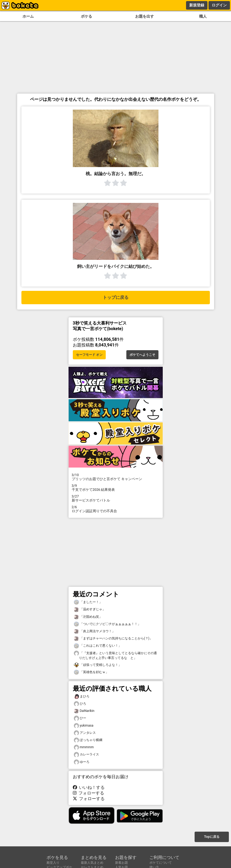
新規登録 (197, 5)
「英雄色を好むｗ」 (91, 672)
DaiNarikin (84, 711)
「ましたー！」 (88, 602)
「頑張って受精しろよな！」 (98, 665)
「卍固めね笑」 (88, 617)
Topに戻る (212, 837)
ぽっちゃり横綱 (88, 740)
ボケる (86, 16)
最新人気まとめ (92, 863)
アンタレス (85, 733)
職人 (203, 16)
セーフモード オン (89, 355)
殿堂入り (53, 863)
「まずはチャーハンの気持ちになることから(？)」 (113, 639)
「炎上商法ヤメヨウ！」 (94, 631)
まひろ (82, 697)
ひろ (80, 704)
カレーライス (86, 755)
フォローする (89, 793)
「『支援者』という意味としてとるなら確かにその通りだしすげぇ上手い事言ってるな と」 (115, 655)
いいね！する (89, 787)
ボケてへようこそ (142, 355)
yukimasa (84, 726)
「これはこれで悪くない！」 (98, 646)
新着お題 (122, 863)
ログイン (219, 5)
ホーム (28, 16)
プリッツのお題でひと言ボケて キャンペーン (116, 477)
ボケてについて (161, 863)
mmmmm (84, 747)
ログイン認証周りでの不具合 (116, 509)
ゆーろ (82, 762)
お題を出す (145, 16)
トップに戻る (116, 297)
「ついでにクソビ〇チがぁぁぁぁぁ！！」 (107, 624)
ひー (80, 718)
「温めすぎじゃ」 (90, 609)
